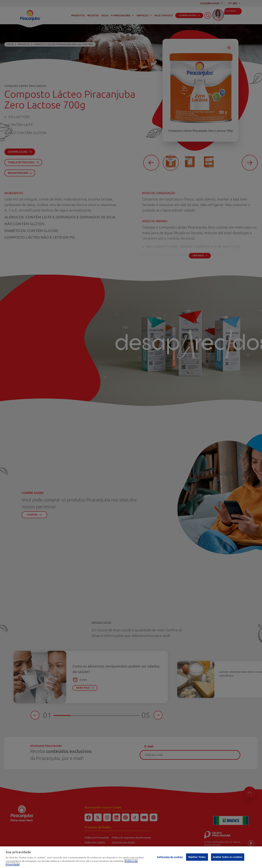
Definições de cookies (170, 858)
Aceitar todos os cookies (228, 858)
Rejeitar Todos (197, 858)
